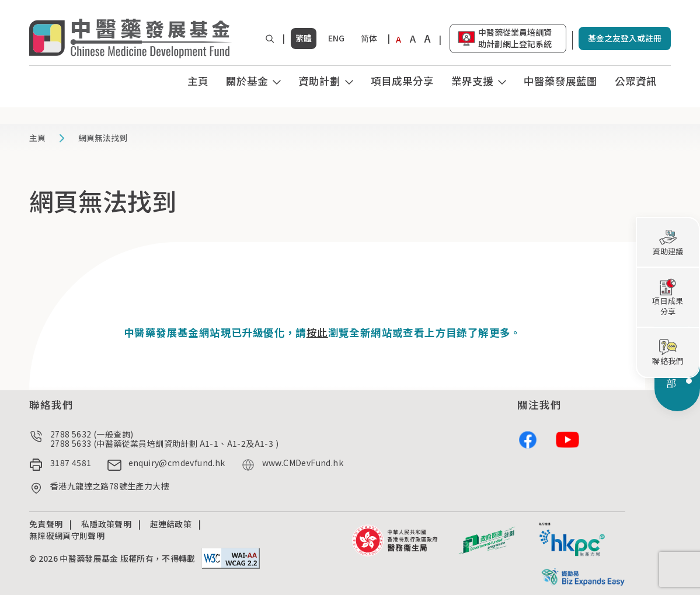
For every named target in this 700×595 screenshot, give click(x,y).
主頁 (198, 81)
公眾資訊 (636, 81)
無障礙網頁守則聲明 (67, 535)
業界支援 (472, 81)
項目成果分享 (402, 81)
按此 (317, 332)
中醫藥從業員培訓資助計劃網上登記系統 (515, 38)
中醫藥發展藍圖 (560, 81)
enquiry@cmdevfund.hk (177, 463)
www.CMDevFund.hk (303, 463)
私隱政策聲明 (106, 524)
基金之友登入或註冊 (625, 38)
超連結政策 (171, 524)
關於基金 (247, 81)
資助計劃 (319, 81)
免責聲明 (46, 524)
